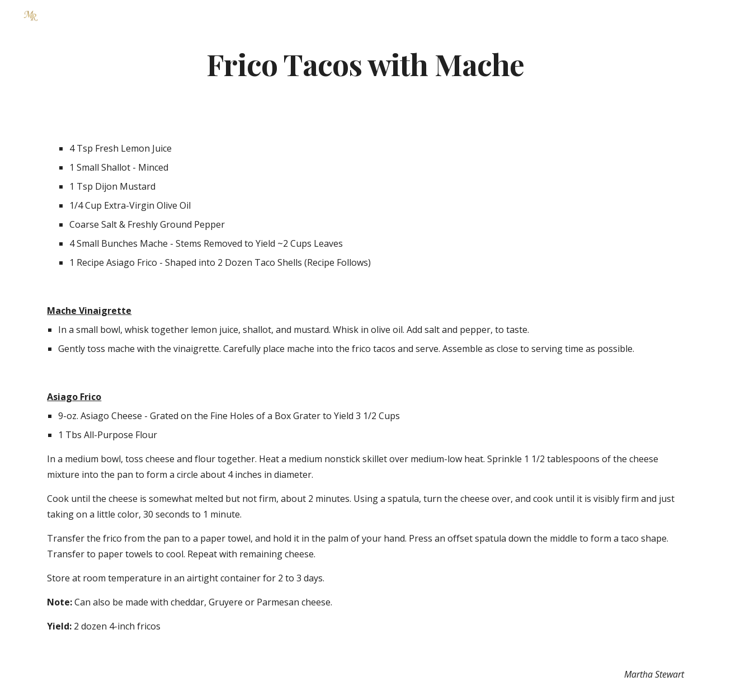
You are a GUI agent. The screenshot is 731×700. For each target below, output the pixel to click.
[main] (366, 64)
